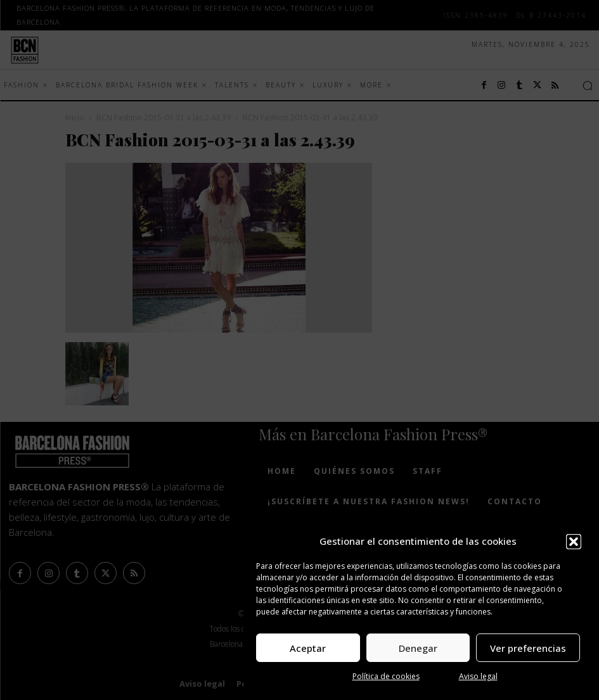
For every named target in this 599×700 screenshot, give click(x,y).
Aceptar (308, 648)
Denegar (418, 648)
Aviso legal (478, 676)
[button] (574, 542)
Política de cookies (386, 676)
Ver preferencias (528, 648)
